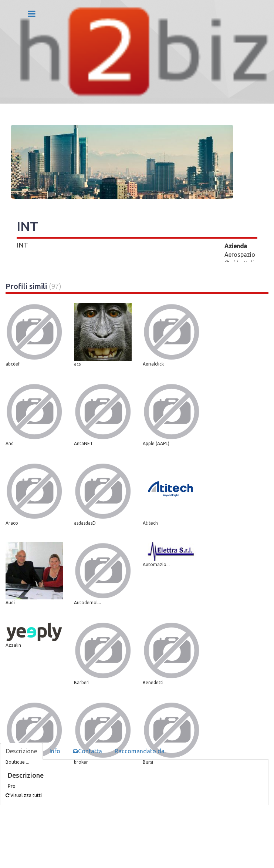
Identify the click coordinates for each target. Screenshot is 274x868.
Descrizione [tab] (21, 751)
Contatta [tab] (87, 751)
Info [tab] (55, 751)
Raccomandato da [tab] (140, 751)
